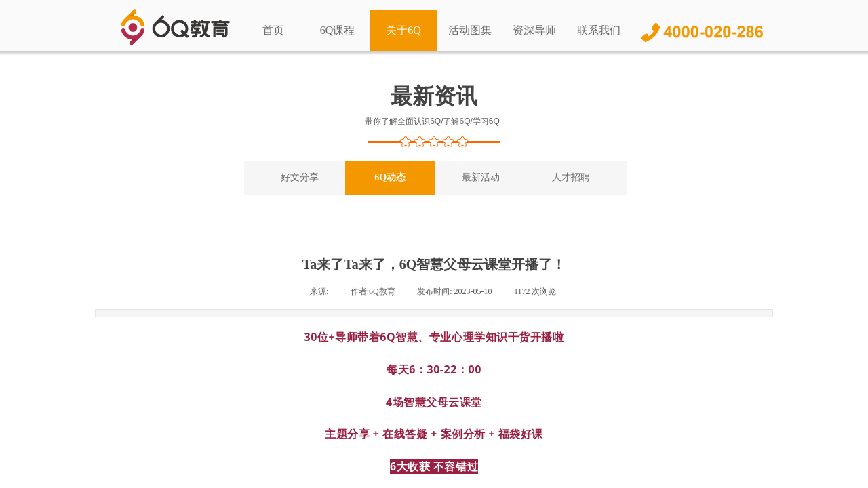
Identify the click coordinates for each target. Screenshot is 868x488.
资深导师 (534, 30)
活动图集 (470, 30)
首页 (273, 30)
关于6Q (403, 30)
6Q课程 (338, 30)
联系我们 (599, 30)
